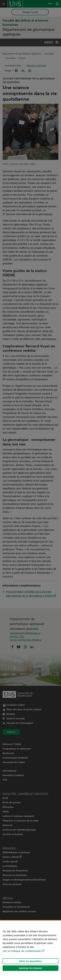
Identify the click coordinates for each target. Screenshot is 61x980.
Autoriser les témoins (30, 968)
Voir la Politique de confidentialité (22, 951)
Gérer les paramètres (30, 961)
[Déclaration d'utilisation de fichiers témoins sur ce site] (30, 950)
